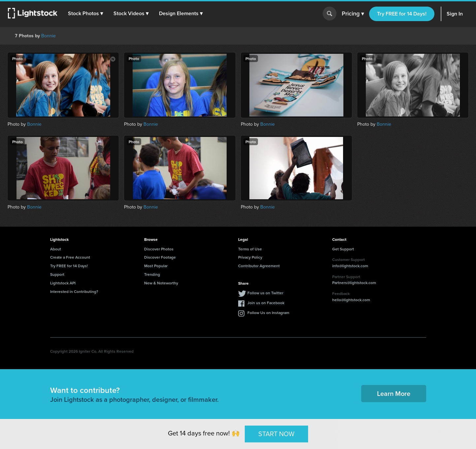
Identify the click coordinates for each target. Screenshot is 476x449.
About (56, 249)
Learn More (394, 393)
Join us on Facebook (266, 303)
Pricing (353, 14)
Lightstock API (63, 283)
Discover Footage (160, 257)
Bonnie (48, 36)
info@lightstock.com (350, 266)
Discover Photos (159, 249)
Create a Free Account (70, 257)
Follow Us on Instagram (268, 313)
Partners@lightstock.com (354, 283)
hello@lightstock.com (351, 300)
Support (57, 274)
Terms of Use (250, 249)
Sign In (455, 14)
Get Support (343, 249)
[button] (85, 14)
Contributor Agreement (259, 266)
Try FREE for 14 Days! (402, 14)
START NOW (276, 434)
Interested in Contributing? (74, 291)
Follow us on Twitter (265, 293)
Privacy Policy (250, 257)
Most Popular (156, 266)
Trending (152, 274)
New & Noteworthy (161, 283)
